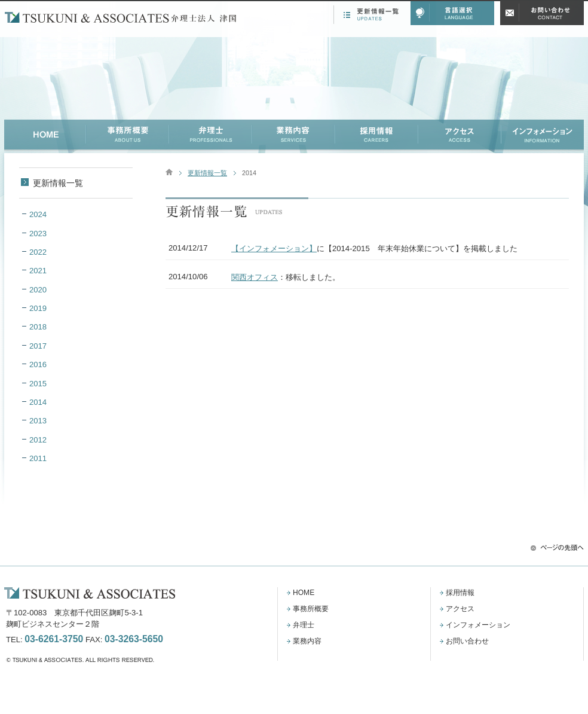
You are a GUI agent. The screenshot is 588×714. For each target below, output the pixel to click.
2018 (38, 327)
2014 (38, 402)
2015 (38, 384)
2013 (38, 421)
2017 (38, 346)
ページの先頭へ (557, 547)
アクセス (460, 609)
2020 (38, 290)
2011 (38, 458)
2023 (38, 234)
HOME (304, 593)
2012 (38, 440)
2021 (38, 271)
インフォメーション (478, 625)
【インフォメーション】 (274, 248)
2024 (38, 214)
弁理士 (304, 625)
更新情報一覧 (207, 173)
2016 (38, 364)
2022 (38, 252)
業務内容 (307, 641)
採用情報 (460, 593)
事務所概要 (311, 609)
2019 (38, 308)
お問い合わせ (467, 641)
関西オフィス (255, 277)
